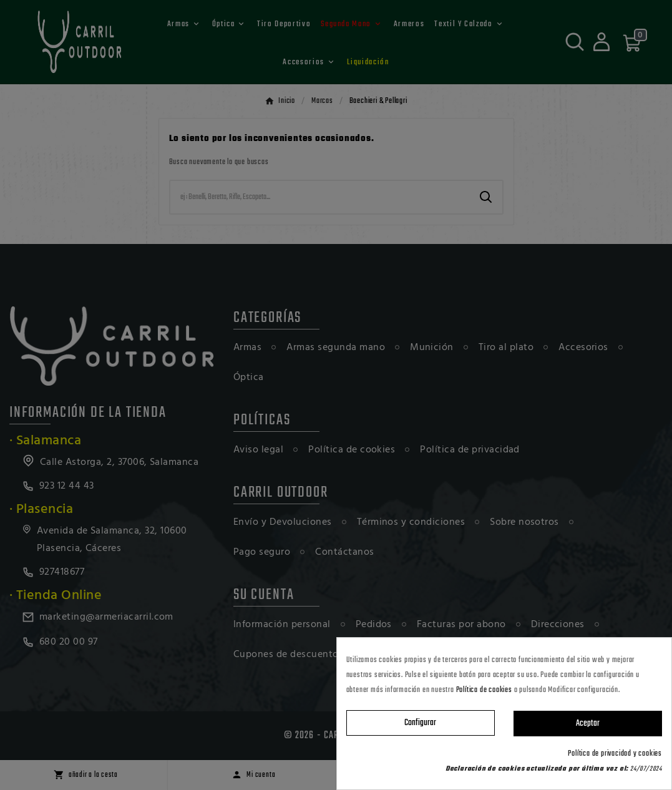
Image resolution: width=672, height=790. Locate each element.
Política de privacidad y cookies (615, 754)
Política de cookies (484, 690)
